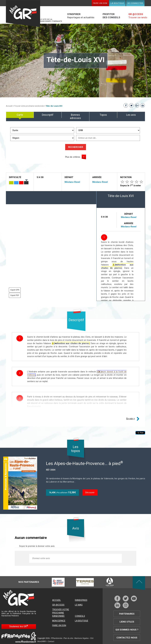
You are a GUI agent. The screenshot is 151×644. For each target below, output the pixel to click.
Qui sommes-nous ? (127, 630)
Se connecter (135, 3)
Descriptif (48, 115)
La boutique (117, 3)
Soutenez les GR (19, 626)
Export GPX (15, 290)
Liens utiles (127, 622)
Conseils (80, 616)
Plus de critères (73, 157)
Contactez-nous (127, 638)
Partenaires (127, 614)
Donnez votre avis (41, 558)
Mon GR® (23, 14)
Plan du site (68, 638)
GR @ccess (58, 605)
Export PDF (15, 295)
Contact (51, 641)
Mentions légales (82, 638)
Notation (126, 177)
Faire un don (100, 3)
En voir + (131, 419)
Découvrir (90, 492)
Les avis (131, 115)
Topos (103, 115)
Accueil (9, 106)
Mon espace (59, 621)
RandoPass (81, 600)
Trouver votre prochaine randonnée (29, 106)
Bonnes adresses (75, 116)
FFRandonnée (57, 638)
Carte (20, 115)
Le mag (79, 605)
